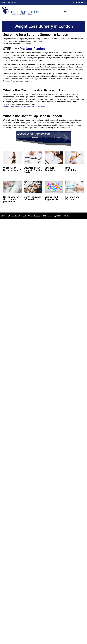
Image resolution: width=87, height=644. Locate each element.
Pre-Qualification (32, 49)
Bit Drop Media (63, 216)
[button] (65, 11)
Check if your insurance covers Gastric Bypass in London (24, 107)
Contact (14, 2)
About (3, 2)
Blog (8, 2)
